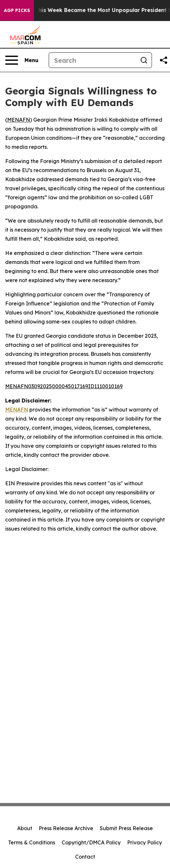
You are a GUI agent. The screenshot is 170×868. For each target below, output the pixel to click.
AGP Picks (17, 10)
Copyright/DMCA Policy (91, 842)
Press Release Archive (66, 828)
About (25, 828)
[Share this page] (164, 60)
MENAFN (19, 120)
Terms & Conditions (32, 842)
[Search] (93, 60)
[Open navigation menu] (22, 60)
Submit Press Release (126, 828)
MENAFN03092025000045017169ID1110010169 (64, 386)
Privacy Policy (145, 842)
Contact (85, 857)
